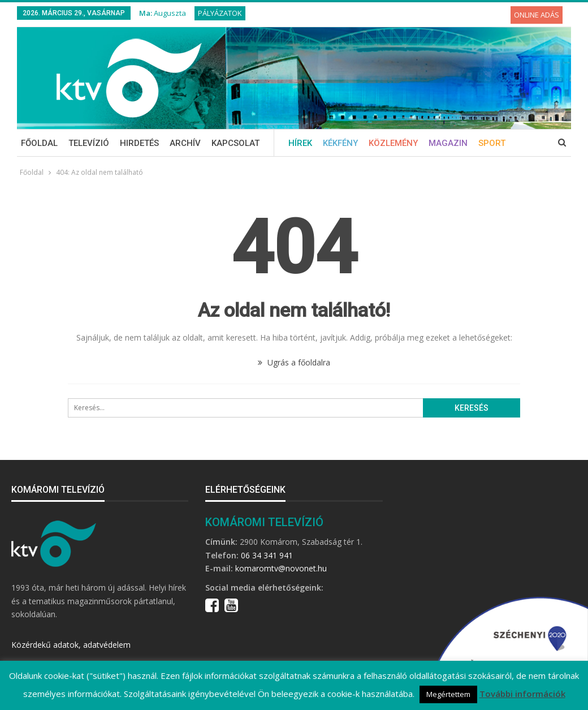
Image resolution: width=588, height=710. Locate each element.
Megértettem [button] (448, 694)
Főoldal (39, 143)
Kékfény (340, 143)
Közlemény (393, 143)
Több (490, 143)
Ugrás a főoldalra (294, 362)
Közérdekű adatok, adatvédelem (71, 645)
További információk (522, 694)
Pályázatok (220, 13)
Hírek (300, 143)
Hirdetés (139, 143)
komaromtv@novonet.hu (281, 568)
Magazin (448, 143)
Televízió (89, 143)
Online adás (537, 15)
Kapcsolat (235, 143)
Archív (185, 143)
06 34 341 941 (267, 555)
